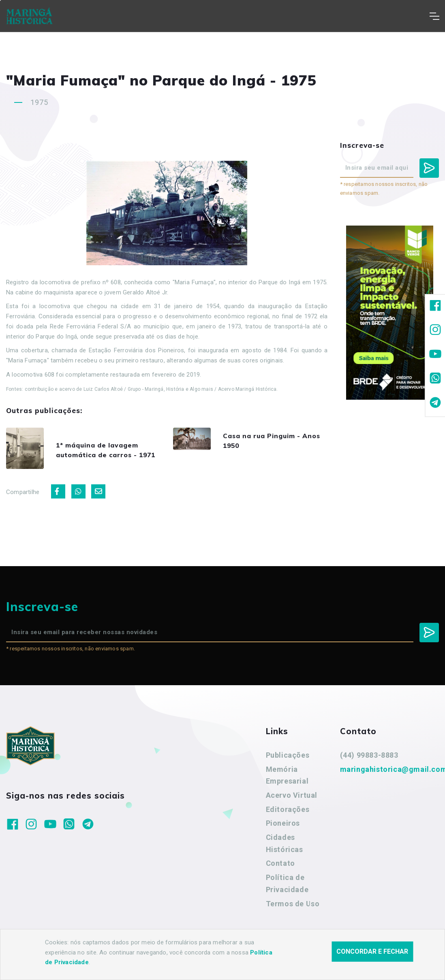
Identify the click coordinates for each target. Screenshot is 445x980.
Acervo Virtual (292, 804)
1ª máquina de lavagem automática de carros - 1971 (111, 454)
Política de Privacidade (287, 892)
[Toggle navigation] (434, 16)
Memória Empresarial (287, 784)
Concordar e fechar (372, 951)
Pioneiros (283, 832)
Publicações (288, 764)
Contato (280, 872)
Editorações (288, 818)
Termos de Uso (293, 912)
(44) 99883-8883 (369, 764)
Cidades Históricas (285, 852)
